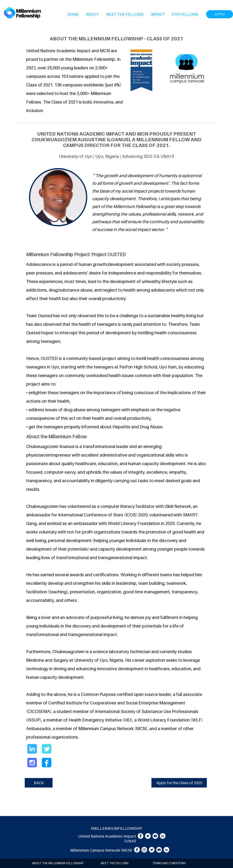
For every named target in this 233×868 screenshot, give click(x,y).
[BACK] (39, 783)
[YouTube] (155, 836)
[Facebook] (141, 836)
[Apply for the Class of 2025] (179, 783)
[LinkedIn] (163, 836)
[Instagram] (144, 850)
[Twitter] (148, 836)
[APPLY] (220, 14)
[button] (92, 14)
